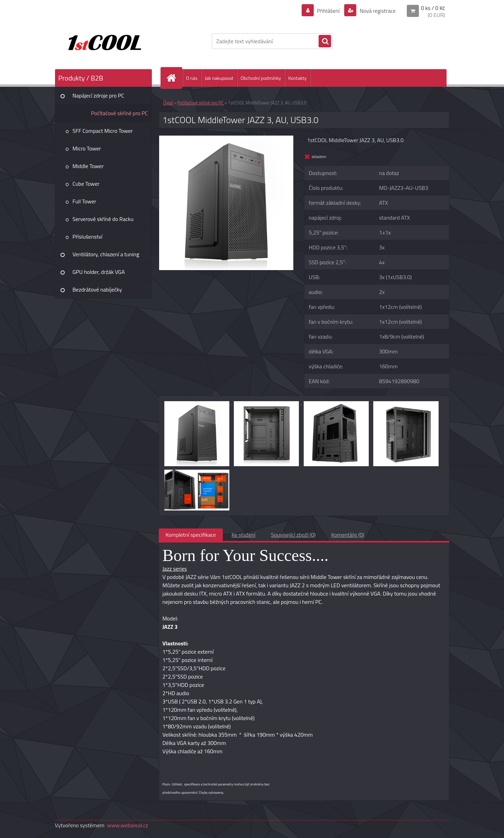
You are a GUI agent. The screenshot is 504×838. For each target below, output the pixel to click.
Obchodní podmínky (261, 78)
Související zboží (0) (293, 535)
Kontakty (297, 78)
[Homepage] (174, 78)
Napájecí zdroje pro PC (98, 95)
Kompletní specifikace (191, 535)
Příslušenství (88, 237)
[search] (325, 42)
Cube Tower (86, 184)
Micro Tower (87, 148)
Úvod (168, 103)
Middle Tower (88, 166)
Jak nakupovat (219, 78)
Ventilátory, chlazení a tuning (106, 254)
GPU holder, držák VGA (99, 272)
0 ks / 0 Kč (433, 8)
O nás (192, 78)
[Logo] (103, 41)
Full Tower (85, 201)
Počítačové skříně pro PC (120, 113)
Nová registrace (377, 11)
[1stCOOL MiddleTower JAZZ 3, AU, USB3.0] (226, 138)
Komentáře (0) (348, 535)
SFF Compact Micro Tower (103, 131)
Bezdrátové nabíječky (97, 289)
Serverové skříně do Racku (103, 219)
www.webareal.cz (127, 825)
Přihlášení (328, 11)
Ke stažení (243, 535)
